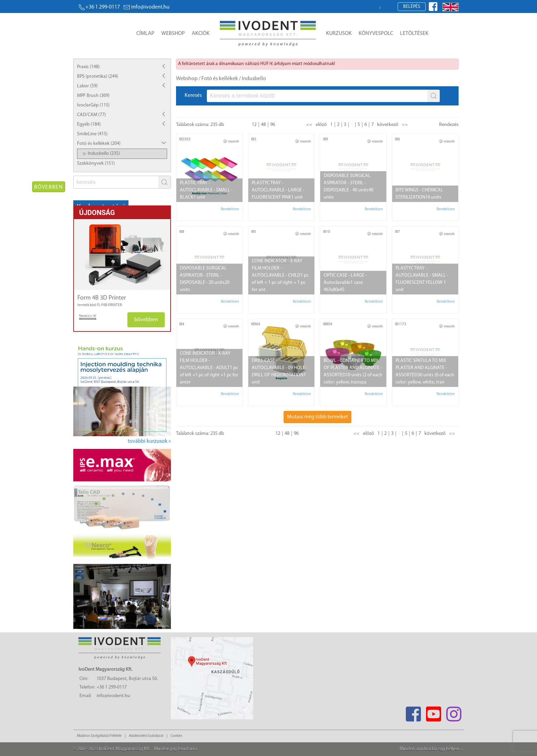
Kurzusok (339, 34)
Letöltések (414, 34)
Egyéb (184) (89, 124)
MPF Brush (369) (93, 96)
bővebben (146, 320)
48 (263, 125)
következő (388, 125)
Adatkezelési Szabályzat (146, 736)
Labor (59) (87, 86)
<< (309, 125)
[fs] (116, 182)
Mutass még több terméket (317, 417)
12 (254, 125)
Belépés (412, 7)
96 (273, 125)
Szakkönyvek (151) (96, 163)
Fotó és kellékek (220, 79)
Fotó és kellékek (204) (99, 144)
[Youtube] (433, 712)
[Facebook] (413, 712)
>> (405, 125)
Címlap (145, 34)
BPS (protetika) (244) (98, 77)
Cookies (176, 736)
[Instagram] (454, 712)
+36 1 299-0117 (99, 7)
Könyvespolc (376, 34)
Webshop (173, 34)
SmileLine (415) (92, 134)
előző (321, 125)
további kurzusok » (149, 441)
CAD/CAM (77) (91, 115)
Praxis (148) (88, 67)
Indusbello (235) (100, 154)
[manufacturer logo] (85, 317)
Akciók (201, 34)
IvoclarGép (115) (93, 105)
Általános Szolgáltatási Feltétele (99, 736)
